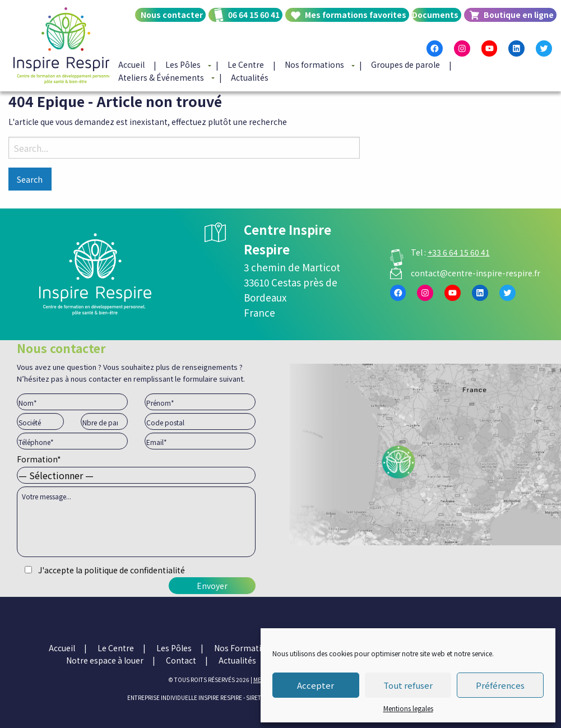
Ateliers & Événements (161, 77)
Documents (435, 15)
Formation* (136, 467)
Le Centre (246, 65)
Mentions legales (408, 708)
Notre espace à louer (105, 660)
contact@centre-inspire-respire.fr (476, 273)
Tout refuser (408, 685)
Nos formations (314, 65)
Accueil (131, 65)
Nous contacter (172, 15)
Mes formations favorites (356, 15)
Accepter (316, 685)
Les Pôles (183, 65)
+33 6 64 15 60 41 (459, 252)
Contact (181, 660)
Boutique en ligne (519, 15)
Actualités (250, 77)
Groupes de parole (405, 65)
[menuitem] (169, 24)
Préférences (500, 685)
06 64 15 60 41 (254, 15)
